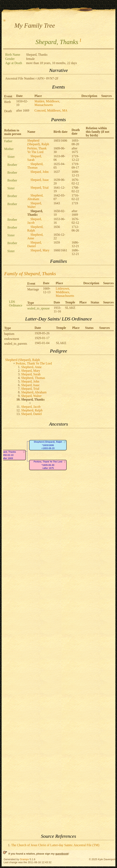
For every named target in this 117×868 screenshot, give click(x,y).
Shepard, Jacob (35, 221)
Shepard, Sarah (35, 158)
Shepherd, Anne (31, 367)
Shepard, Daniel (35, 244)
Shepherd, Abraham (35, 197)
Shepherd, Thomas (35, 166)
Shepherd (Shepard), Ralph (38, 142)
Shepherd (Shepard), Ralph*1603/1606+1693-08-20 (48, 445)
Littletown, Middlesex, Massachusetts (65, 292)
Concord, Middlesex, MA (51, 110)
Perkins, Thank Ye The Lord (37, 150)
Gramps (24, 859)
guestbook (62, 854)
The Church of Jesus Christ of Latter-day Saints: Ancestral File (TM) (55, 845)
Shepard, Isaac (40, 180)
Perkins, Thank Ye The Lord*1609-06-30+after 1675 (48, 465)
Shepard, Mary (40, 250)
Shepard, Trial (40, 188)
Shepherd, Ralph (32, 410)
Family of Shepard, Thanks (30, 274)
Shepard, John (40, 172)
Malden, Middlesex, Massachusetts (47, 103)
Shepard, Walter (35, 205)
